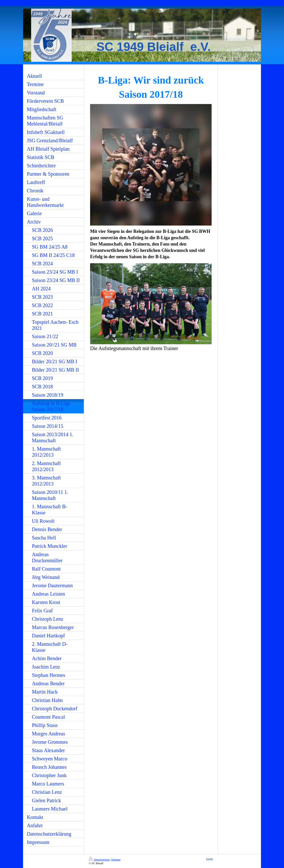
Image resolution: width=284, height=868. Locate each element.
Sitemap (116, 859)
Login (210, 859)
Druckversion (99, 859)
